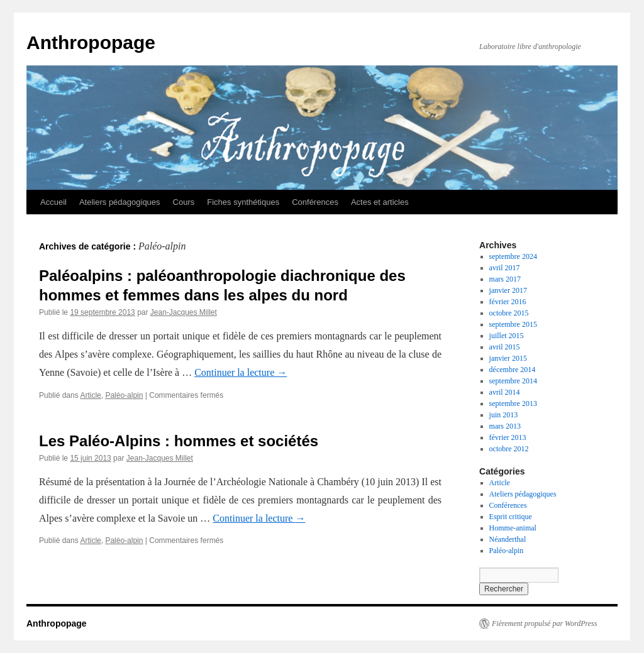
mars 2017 (505, 279)
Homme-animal (513, 528)
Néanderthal (508, 539)
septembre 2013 (513, 403)
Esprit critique (511, 517)
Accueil (53, 202)
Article (90, 395)
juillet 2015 (507, 336)
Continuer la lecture (241, 372)
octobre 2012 (509, 449)
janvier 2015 (508, 358)
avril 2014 (505, 392)
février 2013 (508, 437)
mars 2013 (505, 426)
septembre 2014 (513, 381)
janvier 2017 (508, 290)
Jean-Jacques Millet (184, 312)
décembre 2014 (513, 370)
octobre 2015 (509, 313)
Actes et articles (380, 202)
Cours (184, 202)
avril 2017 (505, 268)
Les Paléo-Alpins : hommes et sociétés (179, 441)
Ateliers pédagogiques (120, 202)
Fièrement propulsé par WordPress (544, 623)
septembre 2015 (513, 324)
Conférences (315, 202)
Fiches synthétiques (243, 202)
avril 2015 (505, 347)
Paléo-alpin (124, 395)
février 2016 (508, 302)
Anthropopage (91, 42)
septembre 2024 (513, 256)
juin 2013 (504, 415)
